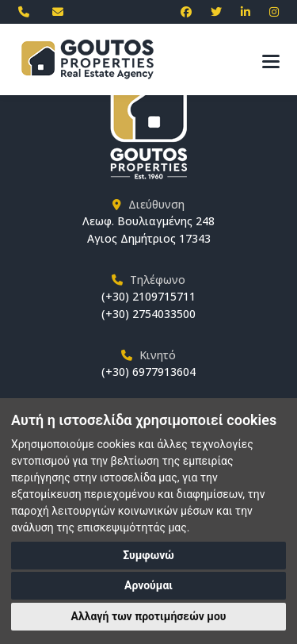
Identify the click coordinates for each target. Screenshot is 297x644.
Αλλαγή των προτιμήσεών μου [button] (149, 616)
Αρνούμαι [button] (148, 585)
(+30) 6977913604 (148, 372)
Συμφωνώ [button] (148, 555)
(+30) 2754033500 (148, 314)
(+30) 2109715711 (148, 296)
